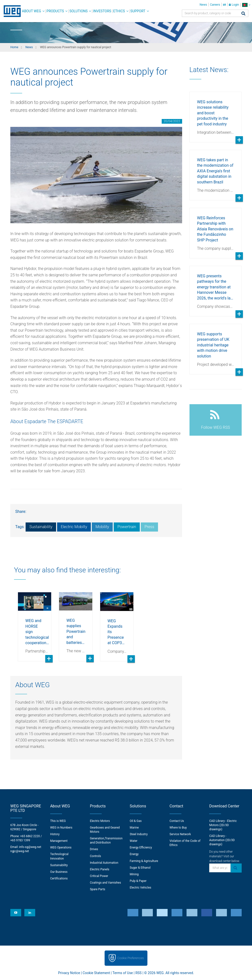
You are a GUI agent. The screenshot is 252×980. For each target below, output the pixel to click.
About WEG (31, 11)
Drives (94, 849)
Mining (134, 874)
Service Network (180, 834)
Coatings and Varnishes (105, 883)
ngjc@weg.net (20, 851)
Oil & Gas (136, 821)
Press (149, 527)
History (55, 834)
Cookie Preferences (131, 958)
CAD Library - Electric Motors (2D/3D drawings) (223, 825)
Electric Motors (100, 821)
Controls (95, 856)
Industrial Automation (104, 863)
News (203, 5)
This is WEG (58, 821)
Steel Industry (139, 834)
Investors (102, 11)
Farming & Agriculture (144, 861)
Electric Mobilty (74, 527)
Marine (134, 828)
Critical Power (99, 876)
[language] (246, 5)
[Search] (243, 14)
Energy (134, 854)
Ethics (119, 11)
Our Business (59, 872)
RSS (138, 973)
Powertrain (127, 527)
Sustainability (41, 527)
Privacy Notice (69, 973)
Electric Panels (100, 869)
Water (134, 841)
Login (234, 5)
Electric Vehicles (141, 888)
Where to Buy (178, 828)
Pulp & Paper (138, 881)
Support (138, 11)
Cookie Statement (96, 973)
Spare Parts (97, 889)
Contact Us (177, 821)
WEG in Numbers (61, 828)
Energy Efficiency (141, 847)
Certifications (59, 878)
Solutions (79, 11)
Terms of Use (123, 973)
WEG (10, 11)
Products (55, 11)
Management (59, 841)
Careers (215, 5)
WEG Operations (61, 847)
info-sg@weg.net (30, 847)
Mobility (102, 527)
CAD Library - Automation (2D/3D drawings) (222, 840)
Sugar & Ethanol (140, 868)
